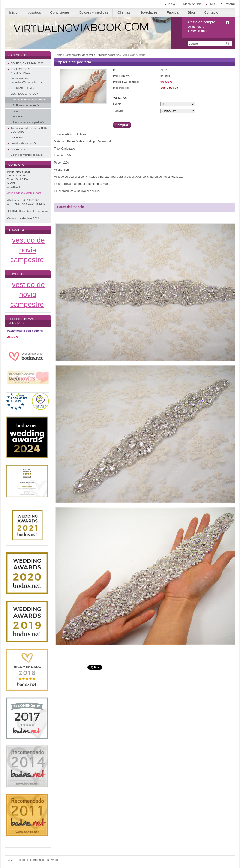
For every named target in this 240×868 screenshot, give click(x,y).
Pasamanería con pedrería (25, 331)
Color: (117, 104)
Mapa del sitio (193, 4)
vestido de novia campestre (28, 250)
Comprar (122, 125)
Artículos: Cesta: (202, 27)
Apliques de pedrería (109, 55)
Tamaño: (119, 111)
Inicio (171, 4)
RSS (213, 4)
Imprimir (230, 4)
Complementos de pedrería (80, 55)
